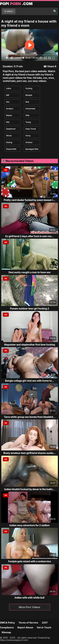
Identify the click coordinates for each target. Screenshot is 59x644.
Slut (8, 102)
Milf (8, 95)
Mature (9, 115)
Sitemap (6, 632)
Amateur (10, 109)
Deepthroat (11, 129)
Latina (9, 88)
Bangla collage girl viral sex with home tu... (29, 381)
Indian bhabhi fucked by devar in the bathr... (29, 489)
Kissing (9, 142)
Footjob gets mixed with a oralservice (29, 561)
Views (51, 66)
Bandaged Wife (32, 149)
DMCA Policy (7, 623)
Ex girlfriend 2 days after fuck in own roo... (29, 236)
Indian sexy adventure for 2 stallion (29, 525)
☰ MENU (9, 11)
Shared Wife (11, 149)
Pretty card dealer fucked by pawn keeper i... (29, 200)
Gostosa (29, 142)
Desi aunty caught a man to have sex (29, 272)
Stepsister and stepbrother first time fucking (30, 345)
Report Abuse (25, 627)
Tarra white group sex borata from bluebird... (29, 417)
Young (28, 122)
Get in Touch (44, 627)
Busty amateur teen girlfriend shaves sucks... (29, 453)
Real (27, 102)
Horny (28, 136)
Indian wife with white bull (29, 598)
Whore (9, 136)
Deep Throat (31, 129)
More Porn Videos (30, 607)
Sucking (29, 88)
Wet (8, 122)
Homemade (30, 109)
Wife (27, 115)
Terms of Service (28, 623)
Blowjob (29, 95)
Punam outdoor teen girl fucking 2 (29, 309)
